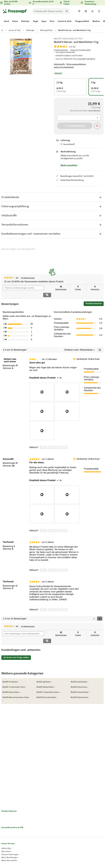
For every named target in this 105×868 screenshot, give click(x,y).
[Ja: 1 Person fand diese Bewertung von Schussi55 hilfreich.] (44, 524)
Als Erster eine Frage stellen (16, 643)
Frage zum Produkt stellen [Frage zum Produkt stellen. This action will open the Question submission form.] (80, 50)
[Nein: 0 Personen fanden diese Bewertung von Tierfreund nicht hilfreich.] (53, 563)
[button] (52, 197)
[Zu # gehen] (59, 64)
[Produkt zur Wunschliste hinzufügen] (97, 126)
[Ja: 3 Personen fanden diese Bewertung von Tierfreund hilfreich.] (44, 603)
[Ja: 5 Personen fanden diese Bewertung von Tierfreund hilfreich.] (44, 563)
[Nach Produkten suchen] (67, 11)
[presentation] (42, 385)
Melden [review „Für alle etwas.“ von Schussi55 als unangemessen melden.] (63, 523)
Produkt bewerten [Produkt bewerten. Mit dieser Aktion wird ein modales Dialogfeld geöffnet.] (61, 50)
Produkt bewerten (95, 297)
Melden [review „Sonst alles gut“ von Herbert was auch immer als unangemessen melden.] (63, 440)
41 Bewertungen (29, 278)
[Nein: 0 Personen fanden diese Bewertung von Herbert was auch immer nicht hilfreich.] (53, 440)
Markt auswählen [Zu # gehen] (69, 165)
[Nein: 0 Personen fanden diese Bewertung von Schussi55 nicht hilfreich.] (53, 524)
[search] (51, 11)
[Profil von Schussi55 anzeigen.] (8, 452)
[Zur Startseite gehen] (15, 11)
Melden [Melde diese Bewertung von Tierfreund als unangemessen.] (63, 563)
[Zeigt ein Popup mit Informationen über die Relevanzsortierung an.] (61, 343)
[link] (79, 11)
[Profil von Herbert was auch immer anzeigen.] (10, 353)
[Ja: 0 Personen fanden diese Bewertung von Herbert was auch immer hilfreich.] (44, 440)
